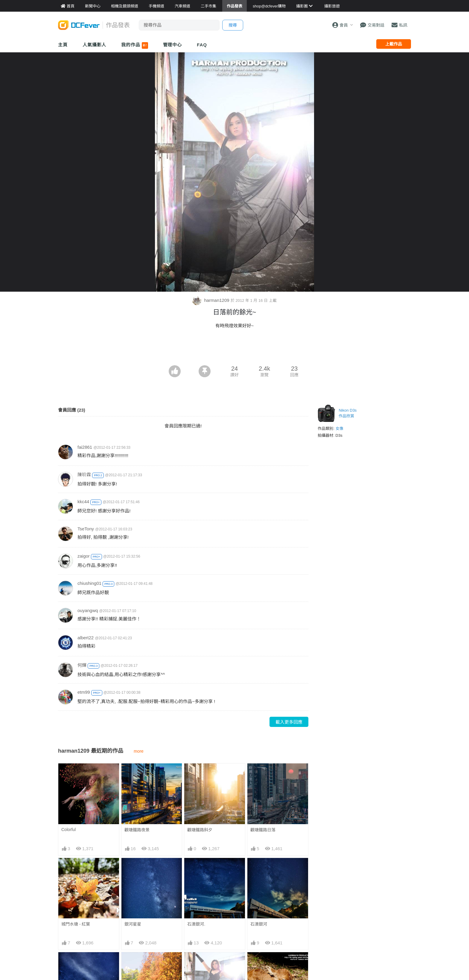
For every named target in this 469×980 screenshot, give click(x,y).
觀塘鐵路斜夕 (200, 830)
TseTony (86, 529)
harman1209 (211, 300)
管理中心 (173, 45)
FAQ (202, 45)
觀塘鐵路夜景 (137, 830)
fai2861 (85, 447)
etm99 (84, 692)
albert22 (86, 638)
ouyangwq (88, 610)
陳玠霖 (84, 475)
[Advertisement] (234, 349)
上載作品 (394, 44)
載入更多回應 (289, 722)
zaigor (84, 556)
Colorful (68, 830)
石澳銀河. (196, 924)
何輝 (82, 665)
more (139, 751)
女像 (339, 429)
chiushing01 (89, 583)
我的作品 (134, 45)
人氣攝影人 (95, 45)
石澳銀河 (259, 924)
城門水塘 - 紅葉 (76, 924)
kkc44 (83, 502)
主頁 (63, 45)
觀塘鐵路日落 (263, 830)
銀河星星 (133, 924)
